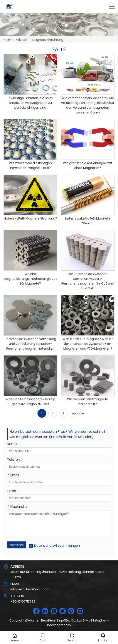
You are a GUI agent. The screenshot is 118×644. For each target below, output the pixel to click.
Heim (7, 40)
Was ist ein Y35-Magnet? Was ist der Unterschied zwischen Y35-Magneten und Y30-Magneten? (88, 344)
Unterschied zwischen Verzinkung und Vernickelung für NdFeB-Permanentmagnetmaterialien (30, 344)
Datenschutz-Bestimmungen (57, 546)
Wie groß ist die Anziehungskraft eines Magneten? (88, 165)
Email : (14, 476)
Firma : (12, 491)
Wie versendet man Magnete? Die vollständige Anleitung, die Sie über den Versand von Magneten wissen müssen (88, 105)
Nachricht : (18, 507)
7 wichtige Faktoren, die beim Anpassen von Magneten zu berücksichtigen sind (30, 103)
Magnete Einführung (48, 40)
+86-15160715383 (23, 601)
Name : (13, 444)
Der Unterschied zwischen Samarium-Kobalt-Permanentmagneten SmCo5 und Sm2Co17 (88, 281)
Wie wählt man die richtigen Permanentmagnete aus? (30, 165)
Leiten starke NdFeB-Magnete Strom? (88, 221)
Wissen (22, 40)
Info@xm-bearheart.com (30, 589)
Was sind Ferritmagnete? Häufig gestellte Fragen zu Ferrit (30, 402)
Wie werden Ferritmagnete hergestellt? (88, 402)
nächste (75, 413)
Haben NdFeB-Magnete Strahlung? (30, 218)
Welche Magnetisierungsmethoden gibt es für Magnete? (30, 279)
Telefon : (14, 460)
